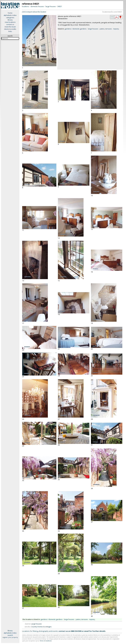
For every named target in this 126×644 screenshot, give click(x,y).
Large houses (36, 624)
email (86, 631)
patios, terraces (106, 29)
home (10, 13)
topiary (116, 29)
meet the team (10, 27)
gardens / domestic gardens (76, 29)
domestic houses (37, 6)
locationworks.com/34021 (112, 12)
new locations (10, 22)
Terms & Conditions (46, 641)
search (10, 635)
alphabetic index (10, 15)
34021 (60, 6)
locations (25, 6)
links (10, 31)
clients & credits (10, 29)
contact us (10, 24)
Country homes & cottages (41, 627)
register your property (10, 637)
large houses (51, 6)
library (10, 20)
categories (10, 18)
